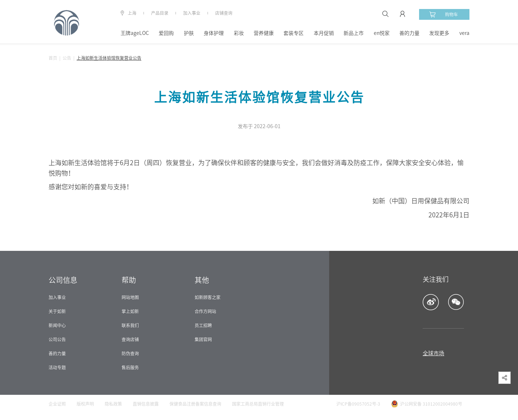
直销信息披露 (146, 404)
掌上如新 (130, 311)
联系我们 (130, 325)
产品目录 (160, 13)
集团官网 (203, 339)
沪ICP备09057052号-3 (358, 404)
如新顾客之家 (208, 297)
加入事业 (192, 13)
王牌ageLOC (135, 33)
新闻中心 (57, 325)
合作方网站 (205, 311)
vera (464, 33)
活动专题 (57, 367)
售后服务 (130, 367)
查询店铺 (130, 339)
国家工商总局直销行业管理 (258, 404)
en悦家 (382, 33)
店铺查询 (224, 13)
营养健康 (264, 33)
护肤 (189, 33)
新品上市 (354, 33)
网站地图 (130, 297)
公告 (67, 58)
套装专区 (294, 33)
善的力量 (409, 33)
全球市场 (433, 353)
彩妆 (239, 33)
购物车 (444, 14)
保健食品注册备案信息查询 (195, 404)
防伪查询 (130, 353)
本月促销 (324, 33)
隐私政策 (113, 404)
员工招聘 (203, 325)
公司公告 (57, 339)
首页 (53, 58)
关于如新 (57, 311)
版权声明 (85, 404)
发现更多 (439, 33)
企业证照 (57, 404)
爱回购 (166, 33)
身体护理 (214, 33)
